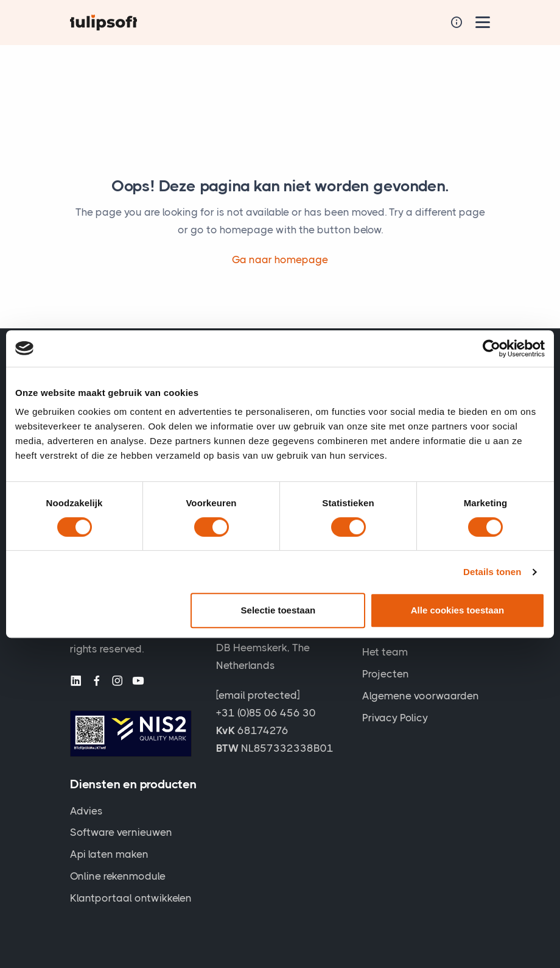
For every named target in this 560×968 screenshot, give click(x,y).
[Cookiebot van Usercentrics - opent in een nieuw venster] (492, 348)
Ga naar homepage (280, 260)
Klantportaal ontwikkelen (131, 898)
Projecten (386, 674)
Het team (385, 652)
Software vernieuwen (121, 832)
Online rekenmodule (118, 876)
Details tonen (492, 572)
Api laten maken (109, 854)
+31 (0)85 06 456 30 (266, 713)
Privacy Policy (395, 718)
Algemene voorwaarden (421, 696)
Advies (86, 811)
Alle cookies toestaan (457, 610)
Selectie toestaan (278, 610)
